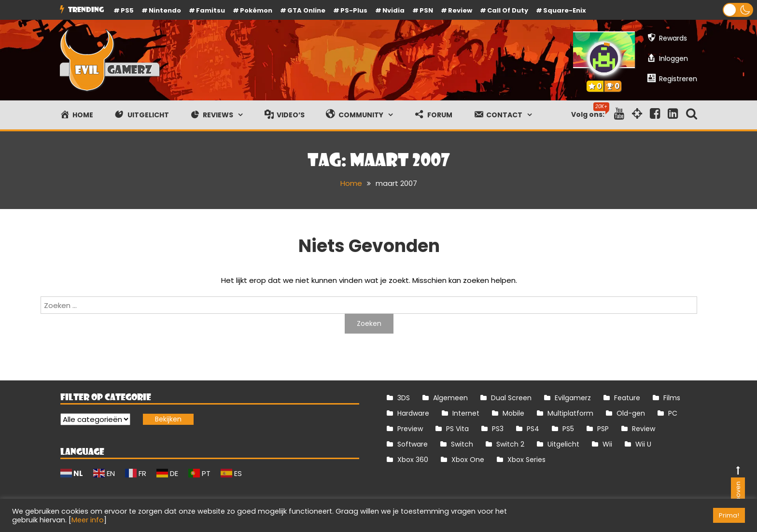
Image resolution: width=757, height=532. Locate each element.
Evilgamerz (573, 398)
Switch (462, 444)
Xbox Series (526, 460)
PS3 (498, 429)
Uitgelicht (563, 444)
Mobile (513, 413)
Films (672, 398)
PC (673, 413)
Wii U (643, 444)
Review (644, 429)
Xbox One (468, 460)
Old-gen (631, 413)
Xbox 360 (413, 460)
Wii (607, 444)
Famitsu (210, 10)
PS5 (127, 10)
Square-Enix (565, 10)
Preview (410, 429)
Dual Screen (511, 398)
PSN (426, 10)
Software (413, 444)
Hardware (413, 413)
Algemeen (450, 398)
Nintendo (165, 10)
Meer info (88, 520)
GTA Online (306, 10)
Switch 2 (510, 444)
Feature (627, 398)
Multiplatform (570, 413)
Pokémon (256, 10)
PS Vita (457, 429)
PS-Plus (354, 10)
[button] (738, 10)
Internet (466, 413)
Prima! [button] (729, 515)
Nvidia (393, 10)
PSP (603, 429)
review (460, 10)
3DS (404, 398)
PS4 (533, 429)
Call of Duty (508, 10)
